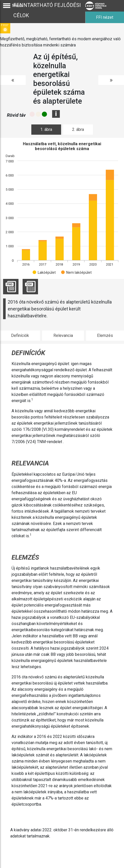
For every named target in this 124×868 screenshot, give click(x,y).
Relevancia (63, 335)
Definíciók (20, 335)
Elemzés (105, 335)
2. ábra (78, 129)
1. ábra (46, 129)
